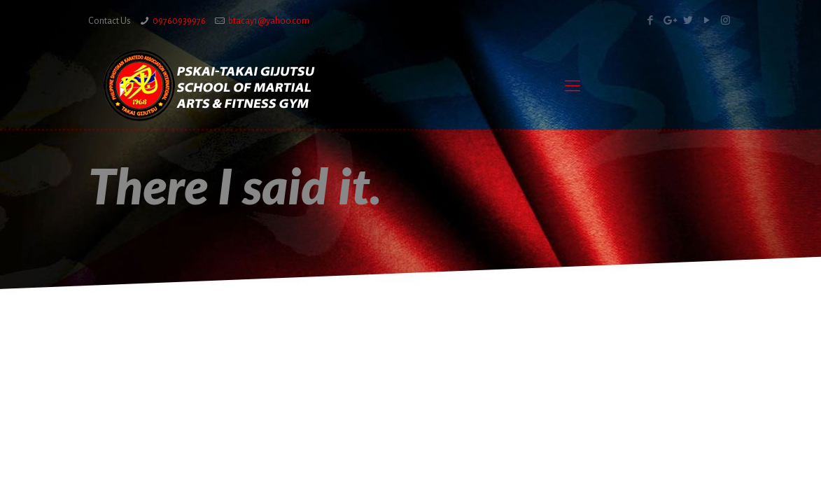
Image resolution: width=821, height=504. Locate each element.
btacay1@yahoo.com (269, 21)
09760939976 (179, 21)
